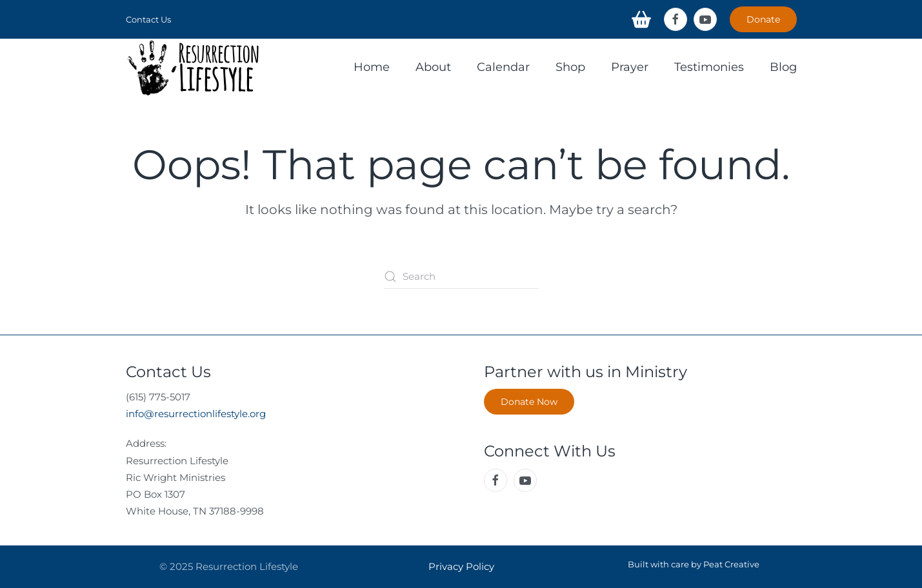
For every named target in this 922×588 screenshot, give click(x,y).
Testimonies (709, 67)
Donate (763, 19)
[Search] (461, 277)
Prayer (630, 67)
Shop (570, 67)
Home (372, 67)
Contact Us (148, 19)
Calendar (503, 67)
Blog (783, 67)
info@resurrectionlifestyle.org (196, 414)
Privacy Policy (461, 566)
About (433, 67)
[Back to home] (194, 68)
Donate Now (529, 402)
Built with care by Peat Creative (694, 564)
